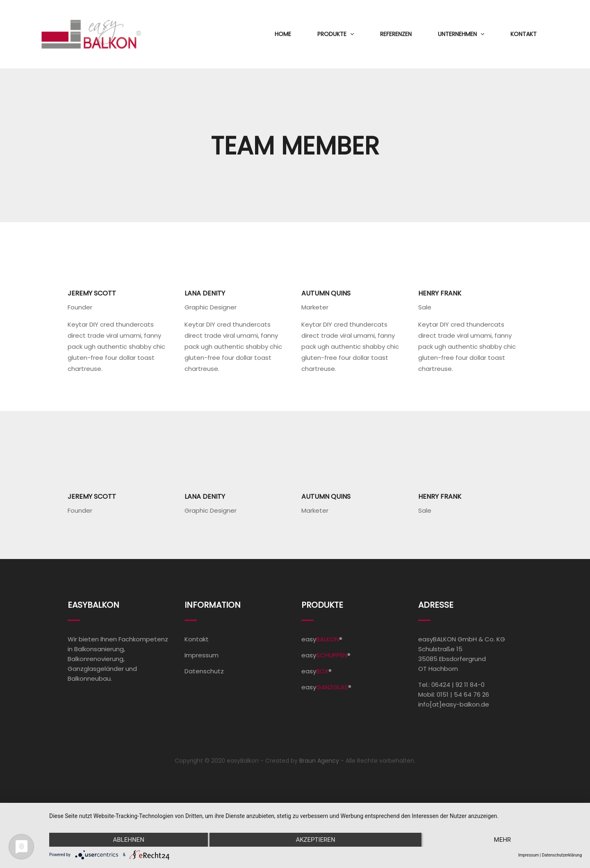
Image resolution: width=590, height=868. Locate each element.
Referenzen (396, 34)
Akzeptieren (315, 840)
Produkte (332, 34)
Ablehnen (128, 840)
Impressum (202, 655)
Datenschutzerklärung (562, 855)
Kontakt (524, 34)
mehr (503, 840)
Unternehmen (457, 34)
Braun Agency (319, 761)
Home (283, 34)
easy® (322, 639)
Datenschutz (204, 671)
